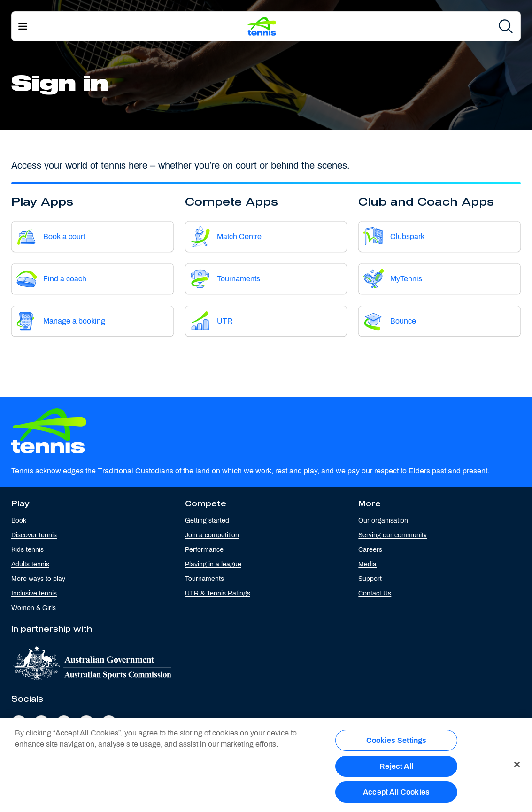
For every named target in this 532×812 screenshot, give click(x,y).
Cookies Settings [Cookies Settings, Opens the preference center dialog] (397, 744)
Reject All (396, 770)
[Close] (517, 768)
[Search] (506, 26)
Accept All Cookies (396, 796)
